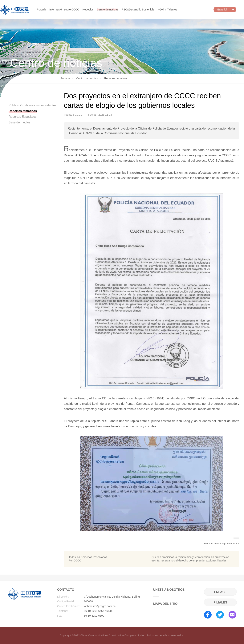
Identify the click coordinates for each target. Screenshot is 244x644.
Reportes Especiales (23, 117)
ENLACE (220, 592)
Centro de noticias (108, 9)
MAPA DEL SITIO (165, 604)
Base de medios (20, 122)
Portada (41, 9)
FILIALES (220, 602)
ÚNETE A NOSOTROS (169, 593)
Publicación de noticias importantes (33, 105)
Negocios (88, 9)
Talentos (172, 9)
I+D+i (161, 9)
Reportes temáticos (23, 111)
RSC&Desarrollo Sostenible (138, 9)
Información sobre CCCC (64, 9)
